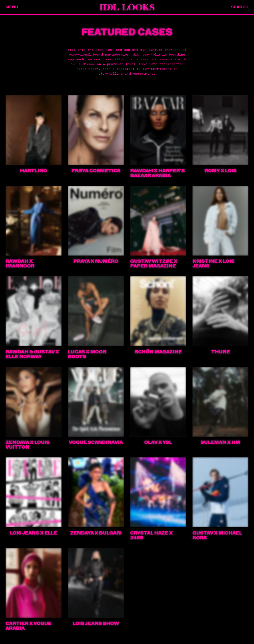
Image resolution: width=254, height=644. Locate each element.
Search (240, 7)
